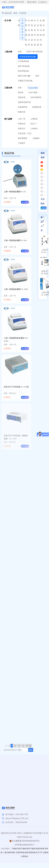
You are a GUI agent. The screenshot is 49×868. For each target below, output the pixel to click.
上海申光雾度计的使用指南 (44, 195)
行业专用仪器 (38, 33)
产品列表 (23, 13)
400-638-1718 (22, 814)
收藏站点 (43, 2)
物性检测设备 (32, 33)
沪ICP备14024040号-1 (24, 845)
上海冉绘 (34, 128)
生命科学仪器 (35, 33)
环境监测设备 (26, 33)
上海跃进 (34, 119)
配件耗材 (44, 28)
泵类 (37, 76)
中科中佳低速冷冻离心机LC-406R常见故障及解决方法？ (44, 170)
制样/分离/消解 (24, 76)
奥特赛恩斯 (23, 138)
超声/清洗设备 (24, 66)
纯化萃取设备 (23, 71)
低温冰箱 (22, 97)
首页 (15, 13)
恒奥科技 (22, 124)
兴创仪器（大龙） (25, 133)
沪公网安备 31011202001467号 (24, 841)
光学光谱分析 (29, 33)
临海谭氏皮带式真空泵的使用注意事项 (44, 173)
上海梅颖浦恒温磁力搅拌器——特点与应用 (44, 184)
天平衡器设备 (23, 61)
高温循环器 (23, 107)
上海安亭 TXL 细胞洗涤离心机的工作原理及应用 (44, 188)
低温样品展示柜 (24, 102)
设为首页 (32, 2)
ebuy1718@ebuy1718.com (17, 818)
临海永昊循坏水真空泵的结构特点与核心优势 (44, 166)
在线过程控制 (41, 33)
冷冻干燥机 (33, 92)
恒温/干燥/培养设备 (35, 52)
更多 (44, 221)
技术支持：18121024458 (16, 822)
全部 (19, 23)
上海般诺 (36, 138)
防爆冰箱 (22, 112)
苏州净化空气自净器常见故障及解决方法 (44, 162)
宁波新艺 (22, 143)
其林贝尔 (22, 128)
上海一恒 (22, 119)
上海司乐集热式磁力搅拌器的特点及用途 (44, 180)
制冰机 (21, 92)
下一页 (28, 746)
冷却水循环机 (36, 97)
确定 (31, 750)
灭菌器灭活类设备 (25, 81)
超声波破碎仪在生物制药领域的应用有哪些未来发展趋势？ (44, 177)
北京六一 (34, 124)
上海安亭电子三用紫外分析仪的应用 (44, 191)
